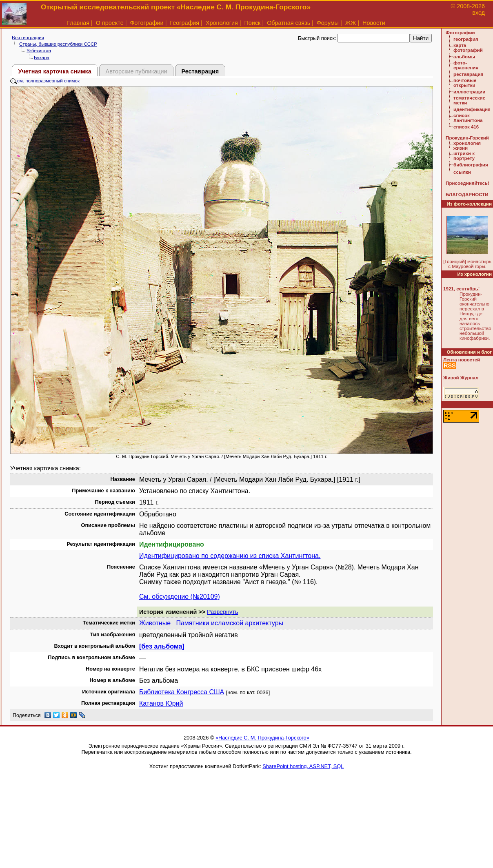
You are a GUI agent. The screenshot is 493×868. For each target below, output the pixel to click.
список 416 (466, 127)
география (466, 39)
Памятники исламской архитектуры (230, 623)
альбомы (464, 57)
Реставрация (200, 71)
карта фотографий (468, 48)
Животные (155, 623)
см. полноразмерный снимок (45, 81)
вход (479, 13)
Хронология (222, 23)
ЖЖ (351, 23)
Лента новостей (462, 360)
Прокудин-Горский (467, 138)
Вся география (28, 38)
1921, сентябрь (461, 289)
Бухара (42, 58)
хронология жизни (467, 146)
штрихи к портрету (464, 156)
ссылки (462, 172)
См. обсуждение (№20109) (180, 597)
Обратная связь (289, 23)
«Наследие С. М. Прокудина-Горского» (262, 738)
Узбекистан (39, 51)
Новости (374, 23)
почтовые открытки (465, 83)
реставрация (468, 74)
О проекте (110, 23)
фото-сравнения (466, 65)
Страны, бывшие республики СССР (58, 44)
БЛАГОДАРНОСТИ (467, 195)
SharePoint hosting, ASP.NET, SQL (303, 766)
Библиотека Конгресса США (182, 692)
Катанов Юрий (161, 703)
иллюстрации (469, 92)
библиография (471, 165)
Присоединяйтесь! (467, 183)
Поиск (253, 23)
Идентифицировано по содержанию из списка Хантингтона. (230, 556)
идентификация (472, 109)
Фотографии (147, 23)
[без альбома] (162, 646)
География (184, 23)
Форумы (328, 23)
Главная (78, 23)
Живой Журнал (461, 378)
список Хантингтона (468, 118)
